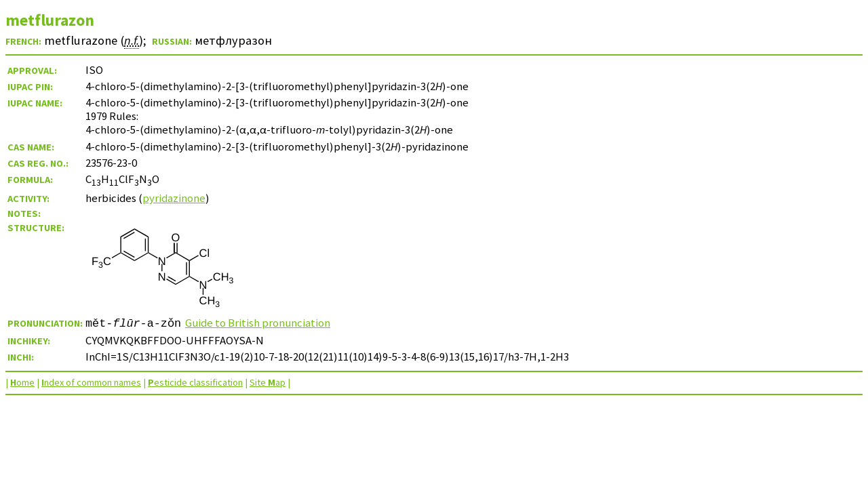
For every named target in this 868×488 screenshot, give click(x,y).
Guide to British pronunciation (258, 323)
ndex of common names (91, 382)
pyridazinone (174, 198)
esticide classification (195, 382)
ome (22, 382)
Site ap (268, 382)
